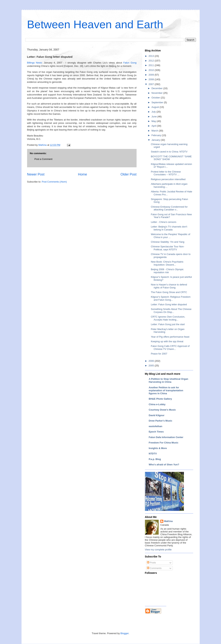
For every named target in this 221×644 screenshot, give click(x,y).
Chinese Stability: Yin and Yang (168, 242)
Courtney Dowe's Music (162, 410)
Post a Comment (44, 159)
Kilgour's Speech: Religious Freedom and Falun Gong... (171, 298)
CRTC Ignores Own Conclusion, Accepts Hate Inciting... (168, 318)
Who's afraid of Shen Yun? (164, 465)
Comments (154, 568)
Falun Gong (130, 63)
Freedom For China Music (164, 443)
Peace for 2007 (159, 354)
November (157, 93)
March (155, 131)
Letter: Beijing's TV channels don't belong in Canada (169, 228)
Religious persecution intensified (168, 179)
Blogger (125, 633)
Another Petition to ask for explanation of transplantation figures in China (166, 390)
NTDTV (153, 454)
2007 (152, 84)
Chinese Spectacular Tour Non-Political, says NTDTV (168, 248)
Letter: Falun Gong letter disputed (169, 304)
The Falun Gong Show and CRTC (169, 292)
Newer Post (36, 174)
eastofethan (156, 426)
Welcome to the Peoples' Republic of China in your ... (171, 236)
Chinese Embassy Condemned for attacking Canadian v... (169, 208)
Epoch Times (156, 432)
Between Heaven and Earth (95, 24)
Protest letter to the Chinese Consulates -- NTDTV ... (166, 173)
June (154, 117)
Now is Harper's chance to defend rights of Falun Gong (169, 286)
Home (82, 174)
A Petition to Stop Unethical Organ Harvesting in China (169, 380)
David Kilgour (157, 415)
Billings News (35, 63)
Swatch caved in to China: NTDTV (169, 152)
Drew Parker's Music (161, 421)
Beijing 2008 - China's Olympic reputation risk (167, 271)
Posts (151, 563)
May (154, 121)
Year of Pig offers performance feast (170, 337)
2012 (152, 61)
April (154, 126)
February (157, 135)
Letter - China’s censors (164, 222)
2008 (152, 79)
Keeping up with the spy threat (167, 341)
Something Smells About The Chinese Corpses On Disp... (171, 311)
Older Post (129, 174)
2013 (152, 56)
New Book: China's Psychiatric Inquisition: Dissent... (167, 263)
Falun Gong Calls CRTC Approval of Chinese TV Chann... (170, 348)
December (157, 88)
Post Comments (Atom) (54, 182)
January (156, 140)
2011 (152, 65)
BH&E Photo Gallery (160, 399)
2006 (152, 361)
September (158, 102)
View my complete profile (158, 550)
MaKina (168, 521)
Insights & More (158, 448)
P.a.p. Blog (155, 459)
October (156, 98)
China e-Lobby (157, 404)
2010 (152, 70)
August (155, 107)
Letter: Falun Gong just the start (168, 324)
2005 (152, 366)
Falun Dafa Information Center (166, 437)
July (154, 112)
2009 (152, 75)
